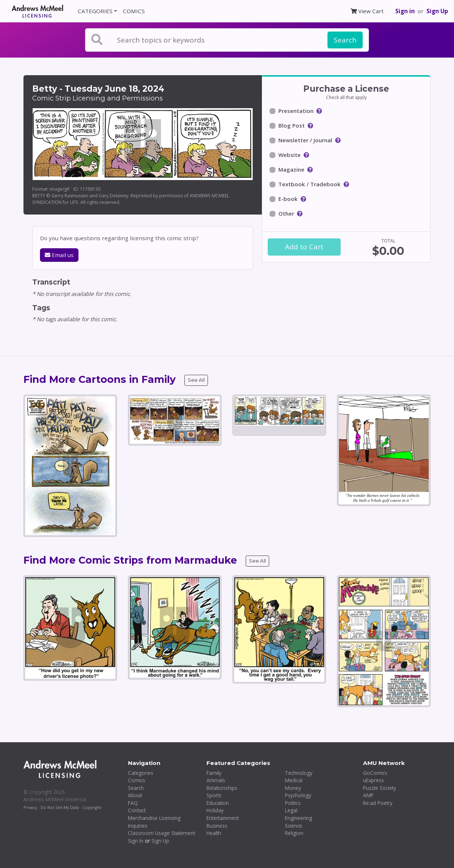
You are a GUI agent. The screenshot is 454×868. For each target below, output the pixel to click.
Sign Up (437, 11)
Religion (294, 833)
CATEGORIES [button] (95, 11)
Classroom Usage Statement (162, 833)
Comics (137, 780)
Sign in (405, 11)
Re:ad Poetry (378, 803)
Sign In (136, 841)
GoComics (375, 773)
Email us (59, 255)
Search (345, 40)
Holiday (215, 810)
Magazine (291, 169)
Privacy (30, 807)
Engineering (299, 818)
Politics (293, 803)
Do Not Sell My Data (60, 807)
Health (214, 833)
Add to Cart (304, 247)
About (135, 795)
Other (286, 213)
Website (290, 155)
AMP (368, 795)
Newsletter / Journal (305, 140)
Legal (291, 810)
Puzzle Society (380, 788)
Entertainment (223, 818)
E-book (288, 199)
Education (218, 803)
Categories (141, 773)
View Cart (367, 11)
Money (293, 788)
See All (196, 380)
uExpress (374, 780)
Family (214, 773)
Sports (214, 795)
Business (217, 826)
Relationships (222, 788)
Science (294, 826)
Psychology (298, 795)
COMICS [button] (134, 11)
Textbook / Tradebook (310, 184)
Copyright (92, 807)
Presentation (296, 111)
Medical (294, 780)
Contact (137, 810)
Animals (216, 780)
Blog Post (292, 125)
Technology (299, 773)
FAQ (133, 803)
